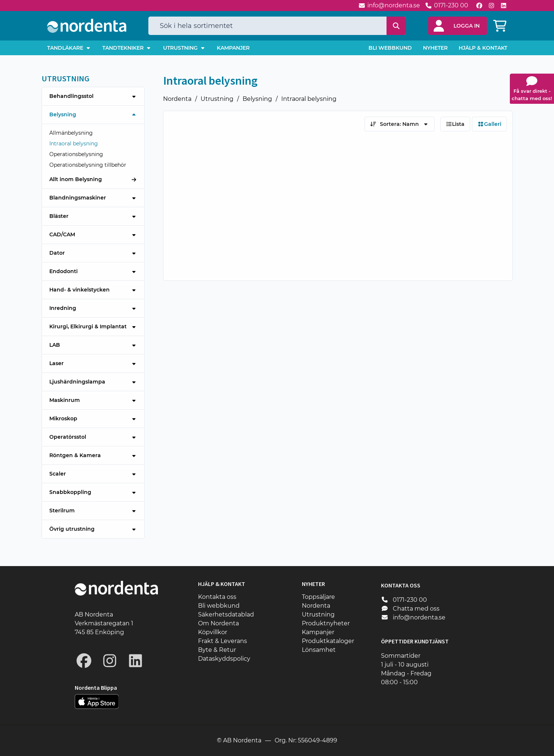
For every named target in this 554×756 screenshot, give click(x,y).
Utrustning (217, 99)
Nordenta (177, 99)
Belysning (257, 99)
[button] (458, 26)
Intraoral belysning (309, 99)
